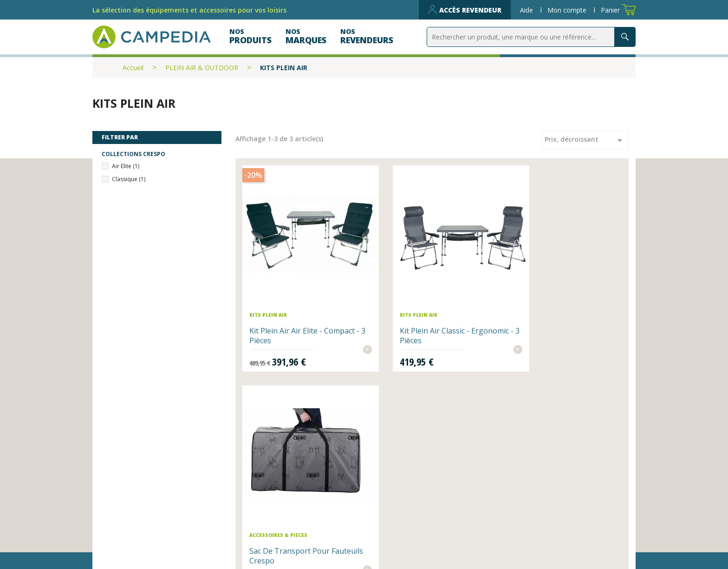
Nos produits (264, 508)
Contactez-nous (270, 522)
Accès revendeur (465, 10)
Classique (129, 179)
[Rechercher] (531, 37)
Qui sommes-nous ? (410, 493)
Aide (527, 10)
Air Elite (126, 166)
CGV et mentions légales (420, 522)
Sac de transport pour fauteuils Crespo (553, 315)
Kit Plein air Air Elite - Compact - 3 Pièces (287, 315)
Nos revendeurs (270, 493)
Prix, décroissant (585, 140)
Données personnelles (283, 536)
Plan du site (394, 508)
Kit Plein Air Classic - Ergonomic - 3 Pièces (418, 315)
